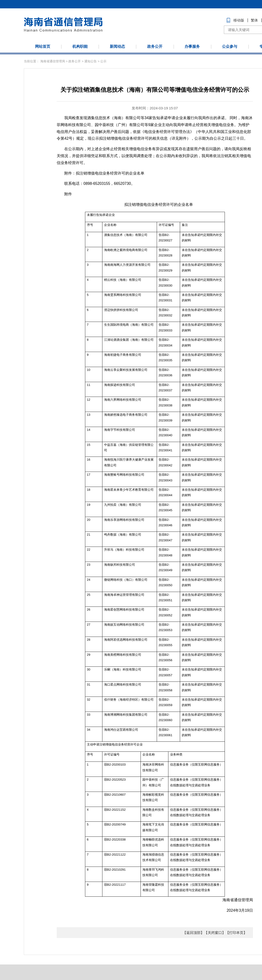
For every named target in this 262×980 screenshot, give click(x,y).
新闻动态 (117, 46)
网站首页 (43, 46)
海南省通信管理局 (53, 61)
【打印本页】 (236, 933)
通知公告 (91, 61)
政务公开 (155, 46)
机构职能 (80, 46)
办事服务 (192, 46)
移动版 (239, 20)
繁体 (254, 20)
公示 (103, 61)
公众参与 (230, 46)
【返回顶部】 (193, 933)
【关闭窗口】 (215, 933)
